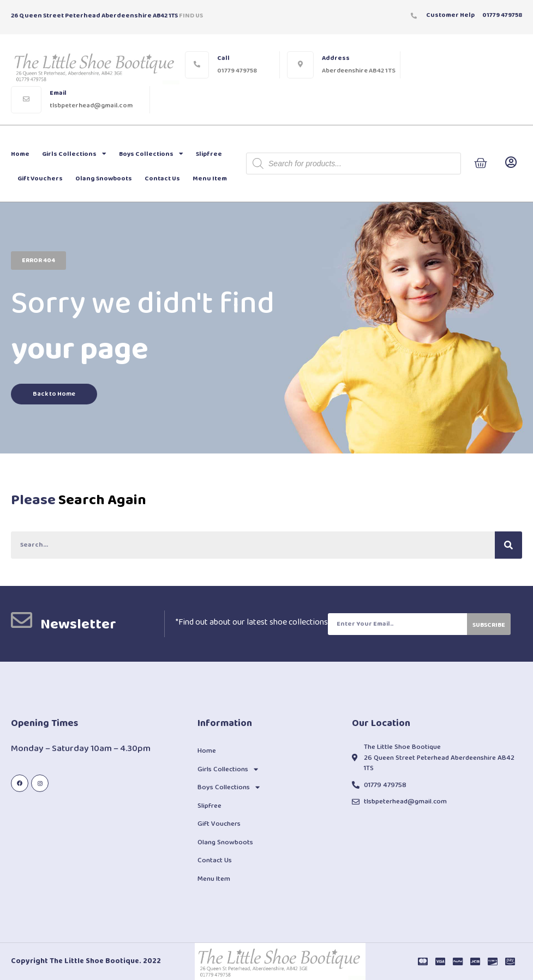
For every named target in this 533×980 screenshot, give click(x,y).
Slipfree (209, 154)
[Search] (508, 545)
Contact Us (162, 179)
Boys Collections (151, 154)
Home (20, 154)
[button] (38, 261)
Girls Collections (74, 154)
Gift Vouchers (40, 179)
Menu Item (210, 179)
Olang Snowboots (104, 179)
